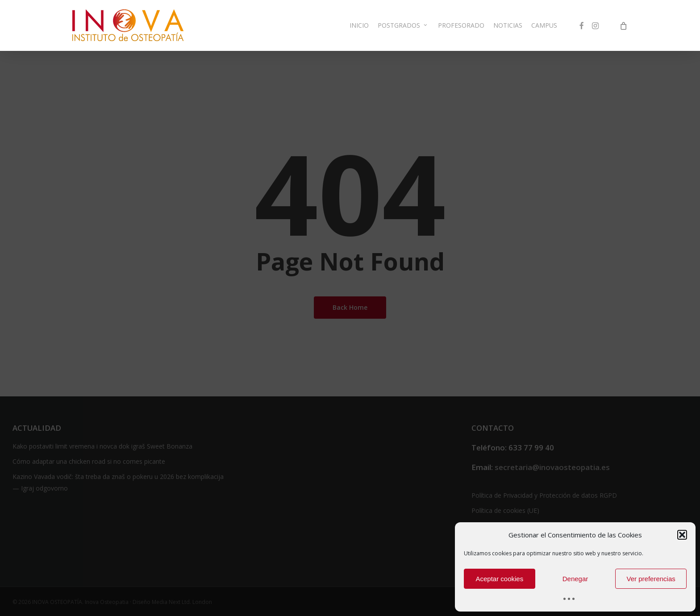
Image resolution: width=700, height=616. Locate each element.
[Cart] (623, 32)
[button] (682, 535)
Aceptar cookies (499, 579)
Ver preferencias (651, 579)
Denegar (575, 579)
